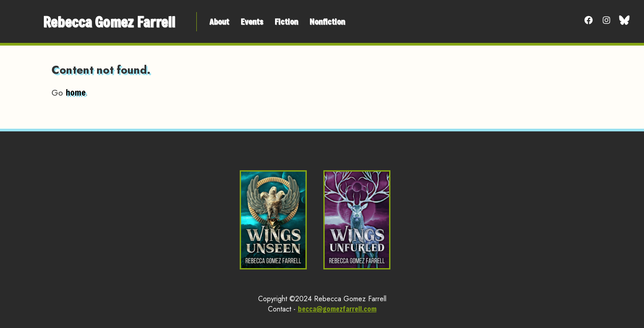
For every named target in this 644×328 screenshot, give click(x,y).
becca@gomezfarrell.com (337, 309)
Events (252, 21)
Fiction (286, 21)
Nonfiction (327, 21)
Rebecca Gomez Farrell (109, 22)
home (76, 92)
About (219, 21)
